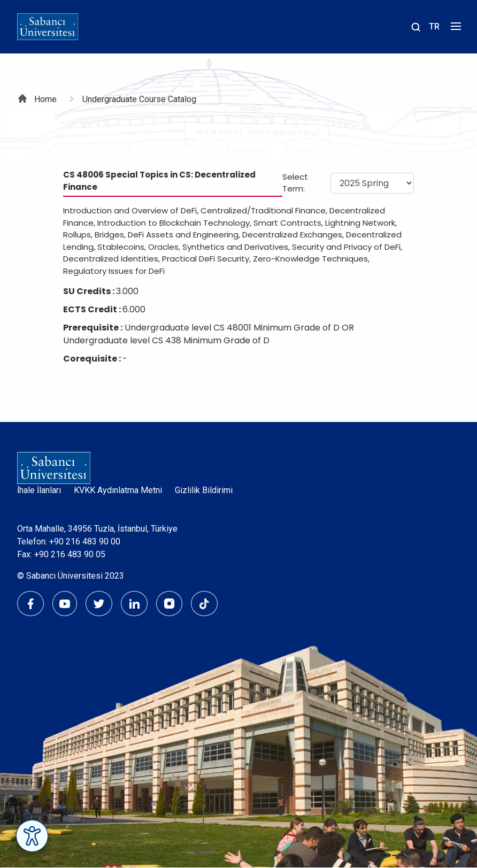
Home (45, 99)
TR (434, 26)
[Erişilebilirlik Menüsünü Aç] (32, 836)
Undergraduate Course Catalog (139, 99)
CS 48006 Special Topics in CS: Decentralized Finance (159, 181)
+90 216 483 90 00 (85, 541)
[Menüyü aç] (454, 29)
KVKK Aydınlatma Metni (118, 490)
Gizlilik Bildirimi (204, 490)
